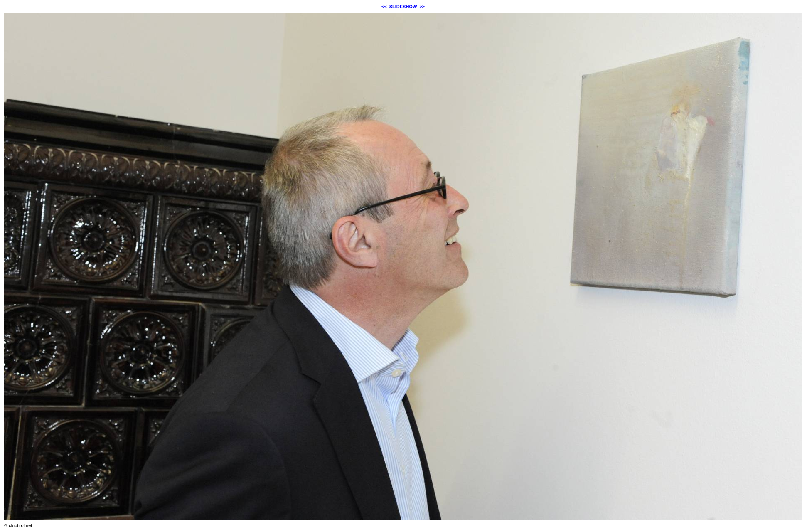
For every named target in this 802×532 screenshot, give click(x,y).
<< (384, 7)
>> (422, 7)
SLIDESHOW (403, 7)
